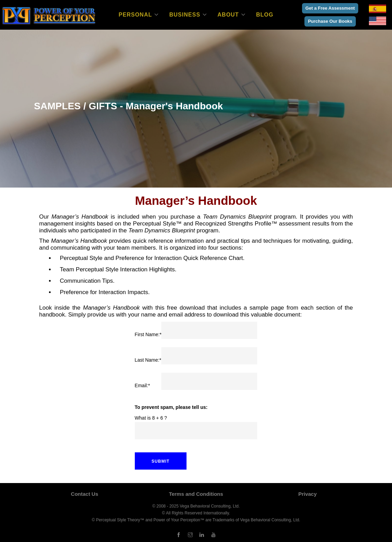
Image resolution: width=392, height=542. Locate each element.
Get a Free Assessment (330, 8)
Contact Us (85, 494)
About (228, 15)
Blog (265, 15)
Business (185, 15)
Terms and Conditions (196, 494)
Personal (135, 15)
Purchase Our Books (330, 21)
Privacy (307, 494)
